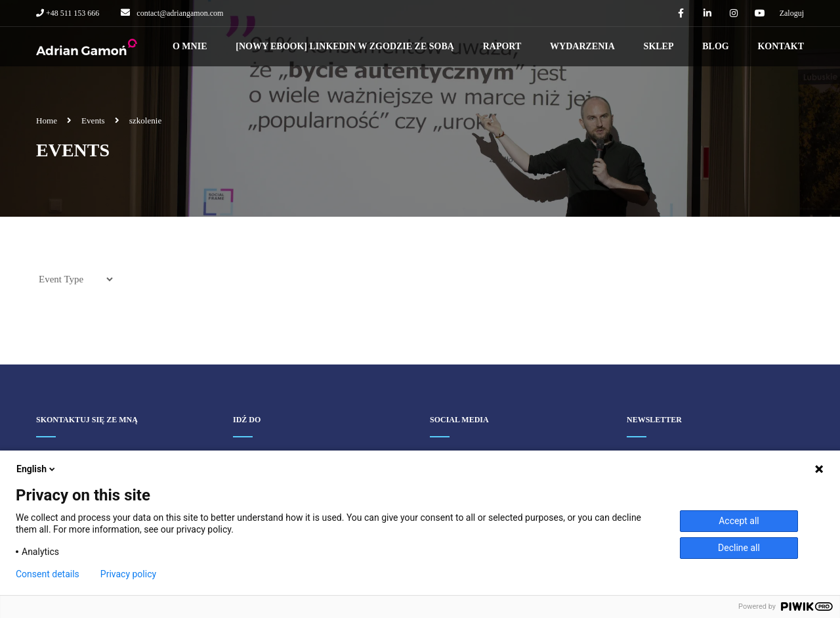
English (37, 469)
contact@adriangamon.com (180, 13)
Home (47, 121)
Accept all (739, 521)
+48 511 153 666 (72, 13)
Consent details (48, 574)
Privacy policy (128, 574)
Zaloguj (792, 13)
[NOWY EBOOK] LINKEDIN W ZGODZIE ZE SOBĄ (345, 46)
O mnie (190, 46)
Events (93, 121)
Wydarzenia (582, 46)
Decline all (739, 548)
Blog (715, 46)
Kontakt (781, 46)
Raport (502, 46)
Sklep (659, 46)
